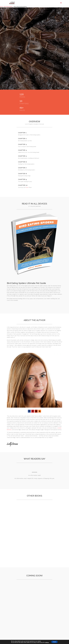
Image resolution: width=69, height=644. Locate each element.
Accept (54, 642)
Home (1, 7)
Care (27, 187)
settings (46, 642)
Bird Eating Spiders (8, 7)
